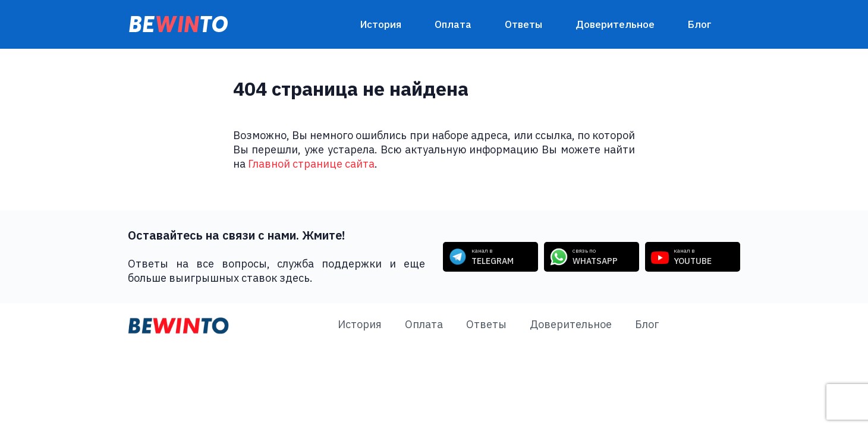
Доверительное (615, 24)
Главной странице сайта (311, 164)
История (381, 24)
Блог (700, 24)
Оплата (453, 24)
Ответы (523, 24)
